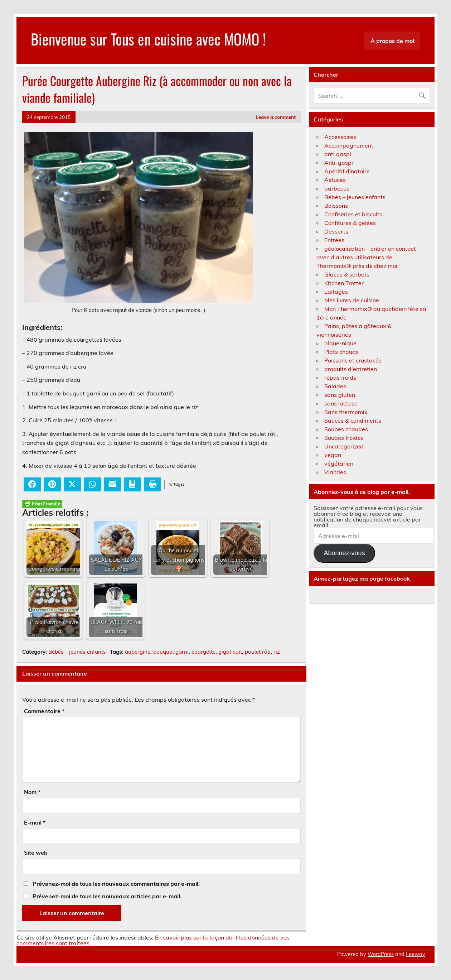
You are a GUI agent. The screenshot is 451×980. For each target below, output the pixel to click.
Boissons (336, 206)
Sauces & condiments (353, 421)
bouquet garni (171, 652)
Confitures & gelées (350, 223)
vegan (333, 455)
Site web (36, 852)
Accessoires (340, 137)
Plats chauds (341, 352)
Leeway (415, 954)
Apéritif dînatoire (347, 171)
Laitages (336, 292)
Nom (32, 792)
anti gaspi (338, 154)
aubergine (138, 652)
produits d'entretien (351, 369)
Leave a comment (276, 117)
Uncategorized (344, 446)
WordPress (381, 954)
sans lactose (341, 403)
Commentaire (44, 711)
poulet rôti (258, 652)
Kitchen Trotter (344, 283)
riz (277, 652)
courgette (203, 652)
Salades (335, 386)
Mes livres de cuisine (352, 300)
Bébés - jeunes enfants (77, 652)
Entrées (334, 240)
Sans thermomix (346, 412)
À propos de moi (392, 41)
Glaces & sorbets (347, 274)
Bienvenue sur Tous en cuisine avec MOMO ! (148, 39)
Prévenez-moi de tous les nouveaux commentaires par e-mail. (116, 884)
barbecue (337, 188)
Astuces (335, 180)
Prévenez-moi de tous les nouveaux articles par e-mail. (107, 896)
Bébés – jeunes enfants (355, 197)
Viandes (335, 472)
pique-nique (340, 343)
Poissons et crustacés (353, 360)
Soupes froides (344, 438)
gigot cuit (230, 652)
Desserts (336, 231)
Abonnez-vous (344, 553)
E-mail (35, 822)
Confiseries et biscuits (353, 214)
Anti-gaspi (339, 163)
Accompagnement (349, 145)
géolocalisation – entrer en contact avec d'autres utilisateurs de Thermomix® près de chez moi (366, 257)
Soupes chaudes (346, 429)
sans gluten (340, 395)
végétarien (339, 463)
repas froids (340, 378)
